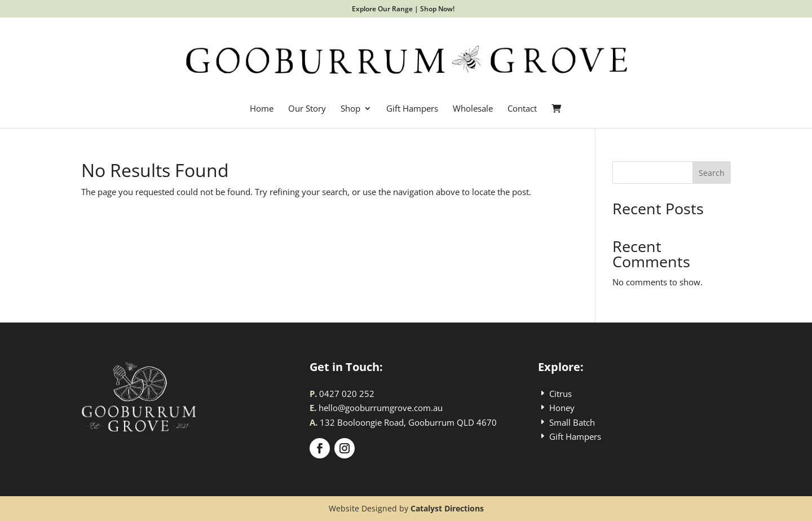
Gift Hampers (412, 109)
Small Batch (572, 422)
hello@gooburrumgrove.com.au (381, 408)
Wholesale (473, 109)
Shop (350, 109)
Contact (522, 109)
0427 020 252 (347, 394)
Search (712, 173)
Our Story (307, 109)
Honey (562, 408)
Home (262, 109)
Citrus (561, 394)
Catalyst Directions (447, 508)
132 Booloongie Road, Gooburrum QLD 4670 (408, 422)
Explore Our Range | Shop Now (402, 9)
